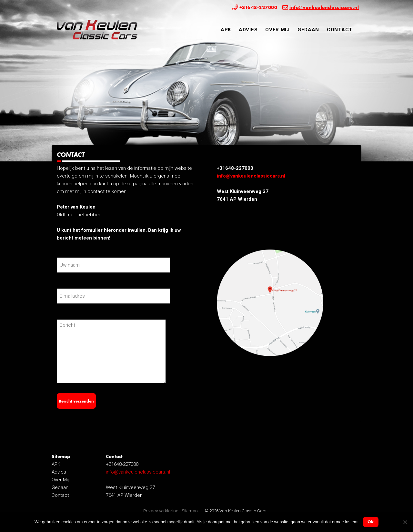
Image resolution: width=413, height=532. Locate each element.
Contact (340, 30)
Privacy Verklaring (161, 511)
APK (226, 30)
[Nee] (405, 522)
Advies (248, 30)
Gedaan (308, 30)
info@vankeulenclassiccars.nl (251, 176)
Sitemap (190, 511)
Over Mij (277, 30)
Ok (371, 522)
